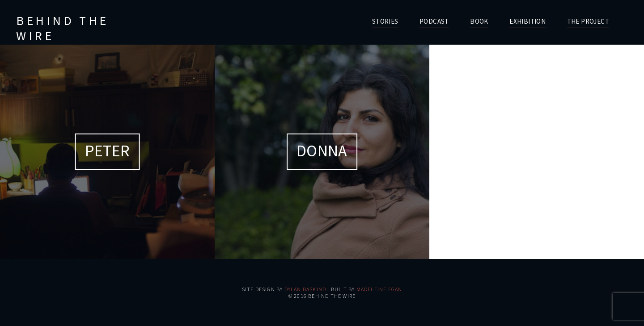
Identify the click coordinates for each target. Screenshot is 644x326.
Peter (107, 151)
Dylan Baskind (305, 289)
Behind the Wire (62, 28)
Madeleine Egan (379, 289)
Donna (322, 151)
